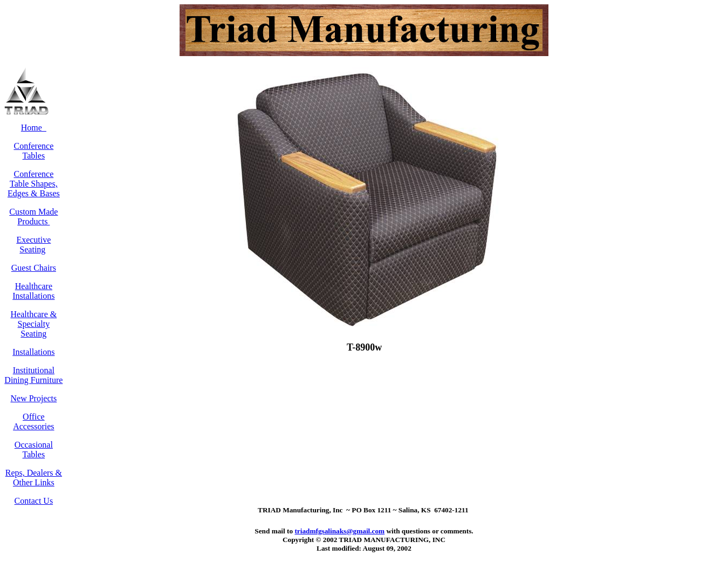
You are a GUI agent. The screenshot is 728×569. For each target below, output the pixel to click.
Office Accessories (33, 421)
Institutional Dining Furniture (33, 375)
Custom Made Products (33, 217)
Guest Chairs (34, 268)
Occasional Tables (34, 450)
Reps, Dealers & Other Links (34, 478)
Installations (33, 352)
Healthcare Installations (33, 291)
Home (34, 128)
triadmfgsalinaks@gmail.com (339, 531)
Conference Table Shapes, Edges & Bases (34, 184)
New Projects (33, 398)
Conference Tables (34, 151)
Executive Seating (33, 245)
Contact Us (34, 501)
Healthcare (30, 314)
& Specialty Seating (37, 324)
